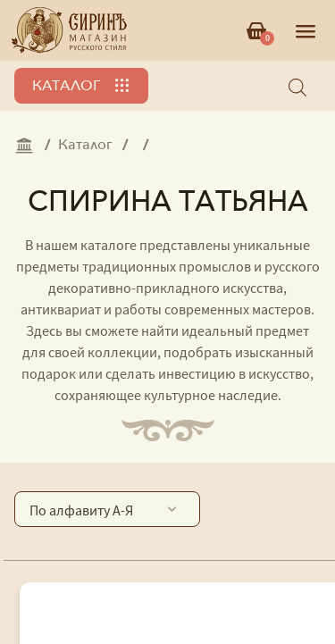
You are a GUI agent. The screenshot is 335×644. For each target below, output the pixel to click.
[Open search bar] (297, 86)
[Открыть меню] (306, 30)
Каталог (66, 86)
